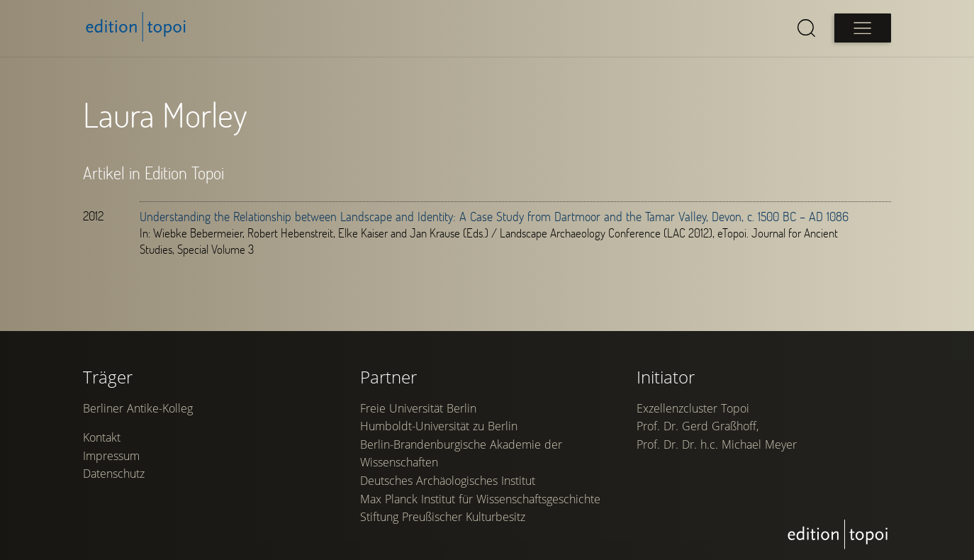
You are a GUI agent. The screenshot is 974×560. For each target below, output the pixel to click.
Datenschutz (114, 476)
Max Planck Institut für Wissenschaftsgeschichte (480, 501)
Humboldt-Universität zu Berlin (439, 429)
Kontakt (102, 440)
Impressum (111, 458)
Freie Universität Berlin (418, 410)
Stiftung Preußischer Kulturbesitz (443, 520)
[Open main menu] (863, 28)
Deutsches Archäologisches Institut (448, 483)
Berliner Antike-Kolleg (138, 410)
